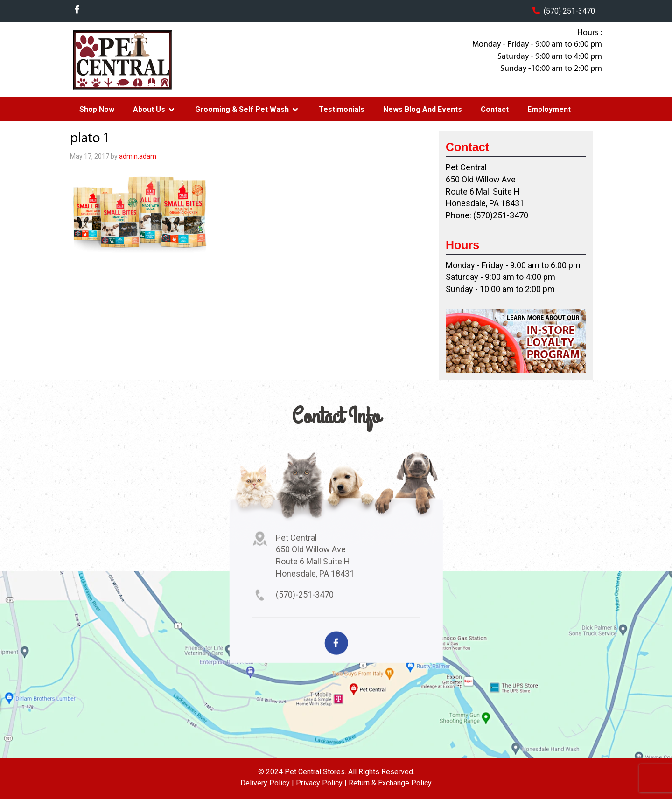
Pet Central (145, 60)
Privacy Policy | (321, 783)
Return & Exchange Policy (390, 783)
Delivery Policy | (267, 783)
